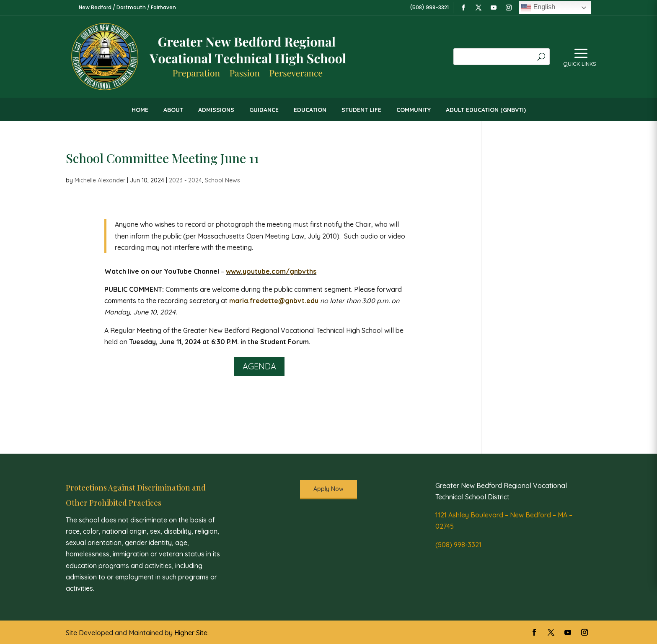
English (538, 8)
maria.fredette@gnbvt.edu (274, 301)
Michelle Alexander (100, 180)
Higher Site (191, 633)
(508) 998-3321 (458, 545)
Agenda (259, 366)
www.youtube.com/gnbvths (271, 271)
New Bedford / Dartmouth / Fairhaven (127, 7)
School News (222, 180)
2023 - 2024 (185, 180)
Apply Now (328, 489)
